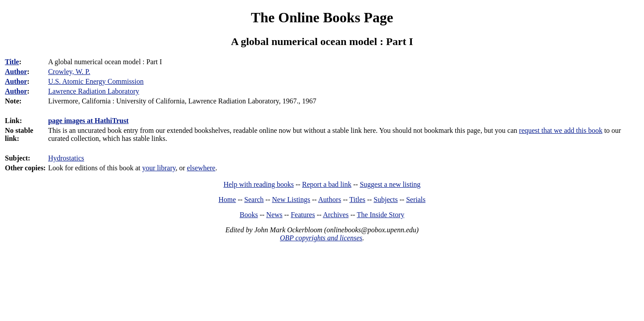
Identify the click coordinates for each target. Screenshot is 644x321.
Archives (336, 215)
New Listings (291, 200)
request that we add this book (561, 130)
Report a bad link (327, 184)
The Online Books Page (322, 17)
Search (254, 200)
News (274, 215)
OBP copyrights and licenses (321, 238)
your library (159, 168)
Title (12, 62)
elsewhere (201, 168)
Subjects (386, 200)
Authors (330, 200)
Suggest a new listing (390, 184)
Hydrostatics (66, 158)
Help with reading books (258, 184)
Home (227, 200)
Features (303, 215)
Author (16, 72)
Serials (416, 200)
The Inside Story (381, 215)
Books (249, 215)
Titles (357, 200)
